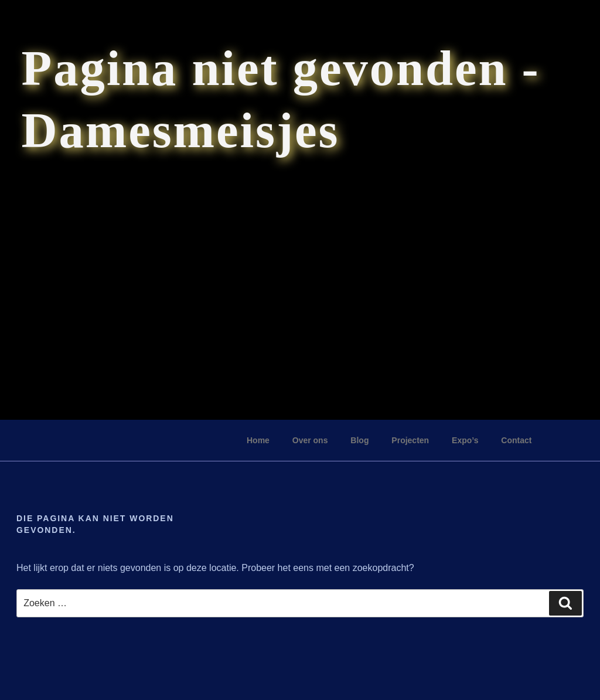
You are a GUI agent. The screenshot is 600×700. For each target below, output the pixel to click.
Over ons (310, 440)
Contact (516, 440)
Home (258, 440)
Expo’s (465, 440)
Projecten (410, 440)
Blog (359, 440)
